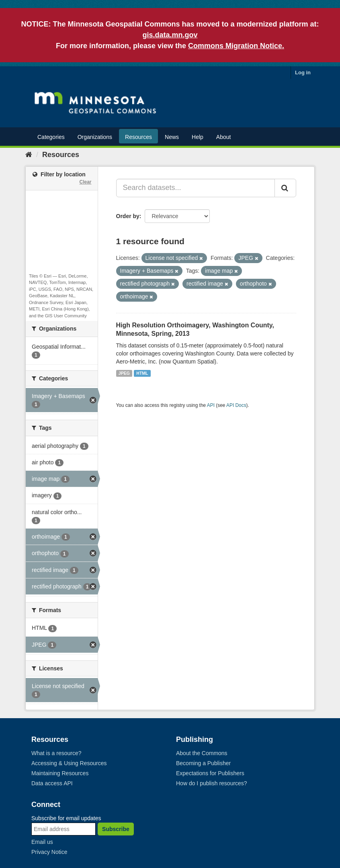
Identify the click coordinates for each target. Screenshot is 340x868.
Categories (51, 137)
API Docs (236, 405)
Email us (42, 842)
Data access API (52, 783)
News (172, 137)
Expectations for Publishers (210, 773)
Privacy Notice (49, 852)
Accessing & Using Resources (69, 763)
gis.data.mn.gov (170, 35)
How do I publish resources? (212, 783)
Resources (138, 137)
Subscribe (116, 829)
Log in (303, 73)
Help (198, 137)
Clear (85, 182)
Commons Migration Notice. (236, 46)
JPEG (124, 373)
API (211, 405)
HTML (142, 373)
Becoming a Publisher (203, 763)
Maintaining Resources (60, 773)
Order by (128, 216)
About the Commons (202, 753)
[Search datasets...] (196, 188)
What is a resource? (56, 753)
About (224, 137)
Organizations (95, 137)
